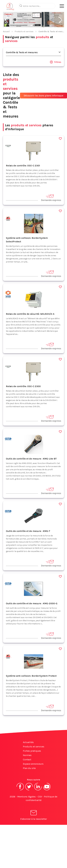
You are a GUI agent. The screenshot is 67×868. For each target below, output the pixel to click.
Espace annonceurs (33, 764)
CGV (40, 797)
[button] (6, 20)
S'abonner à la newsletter (34, 816)
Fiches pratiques (32, 751)
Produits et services (24, 31)
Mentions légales (26, 797)
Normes (27, 755)
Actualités (28, 742)
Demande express (51, 198)
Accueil (6, 31)
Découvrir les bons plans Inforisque (43, 96)
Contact (27, 759)
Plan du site (29, 768)
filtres (55, 62)
